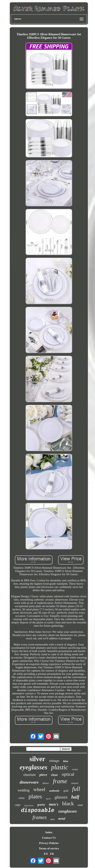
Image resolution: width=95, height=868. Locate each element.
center (75, 769)
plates (35, 796)
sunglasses (68, 811)
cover (80, 805)
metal (62, 819)
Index (49, 832)
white (22, 798)
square (48, 799)
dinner (46, 783)
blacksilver (29, 805)
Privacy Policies (49, 843)
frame (60, 781)
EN (46, 854)
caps (18, 805)
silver (37, 759)
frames (40, 817)
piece (43, 775)
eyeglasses (33, 767)
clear (54, 775)
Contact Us (49, 838)
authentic (54, 791)
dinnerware (29, 782)
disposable (38, 811)
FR (52, 854)
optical (68, 774)
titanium (30, 775)
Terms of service (49, 848)
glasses (61, 797)
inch (52, 819)
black (68, 803)
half (75, 797)
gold (66, 791)
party (41, 805)
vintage (54, 761)
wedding (24, 790)
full (76, 789)
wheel (39, 789)
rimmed (75, 783)
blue (66, 761)
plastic (60, 767)
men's (54, 804)
